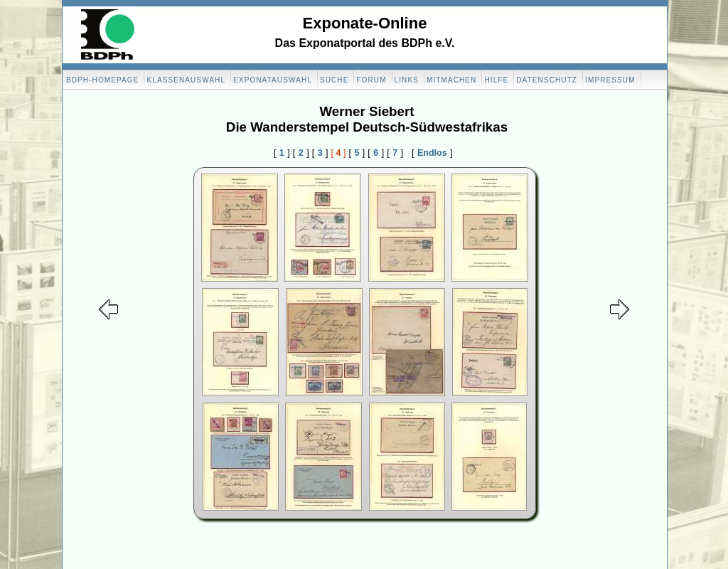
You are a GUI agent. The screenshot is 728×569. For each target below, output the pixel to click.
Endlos (432, 153)
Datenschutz (547, 80)
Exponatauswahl (273, 80)
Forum (371, 80)
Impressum (610, 80)
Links (407, 80)
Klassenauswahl (186, 80)
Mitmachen (451, 80)
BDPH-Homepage (102, 80)
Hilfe (496, 80)
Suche (334, 80)
